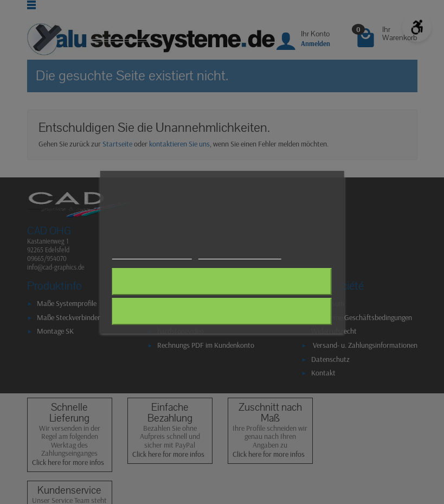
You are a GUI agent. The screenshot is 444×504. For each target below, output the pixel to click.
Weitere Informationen (152, 254)
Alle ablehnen (222, 282)
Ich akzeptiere (222, 311)
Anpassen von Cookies (239, 254)
